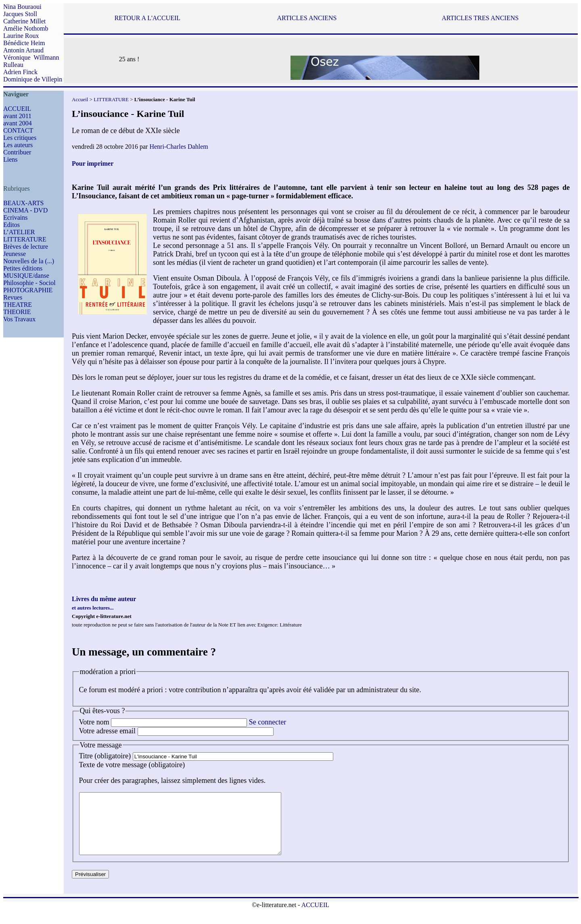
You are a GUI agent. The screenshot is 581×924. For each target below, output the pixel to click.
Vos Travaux (19, 319)
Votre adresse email (108, 731)
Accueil (80, 99)
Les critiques (20, 138)
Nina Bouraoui (22, 7)
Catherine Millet (24, 21)
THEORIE (17, 312)
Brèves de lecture (26, 247)
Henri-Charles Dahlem (179, 147)
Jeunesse (15, 254)
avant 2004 (18, 123)
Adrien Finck (20, 72)
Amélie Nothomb (26, 28)
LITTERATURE (25, 239)
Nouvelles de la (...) (29, 261)
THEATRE (18, 305)
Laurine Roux (21, 36)
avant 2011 (17, 116)
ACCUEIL (17, 109)
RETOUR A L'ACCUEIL (147, 18)
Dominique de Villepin (33, 79)
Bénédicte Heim (24, 43)
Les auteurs (18, 145)
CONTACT (18, 130)
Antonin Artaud (23, 50)
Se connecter (268, 722)
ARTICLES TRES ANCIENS (480, 18)
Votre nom (94, 722)
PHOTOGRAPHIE (28, 290)
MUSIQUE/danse (26, 276)
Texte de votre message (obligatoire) (132, 765)
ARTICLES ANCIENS (307, 18)
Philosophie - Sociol (29, 283)
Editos (11, 225)
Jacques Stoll (20, 14)
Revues (13, 297)
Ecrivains (15, 217)
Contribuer (17, 152)
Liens (10, 159)
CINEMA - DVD (25, 210)
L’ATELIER (19, 232)
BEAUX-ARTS (23, 203)
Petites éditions (23, 268)
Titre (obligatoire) (105, 756)
